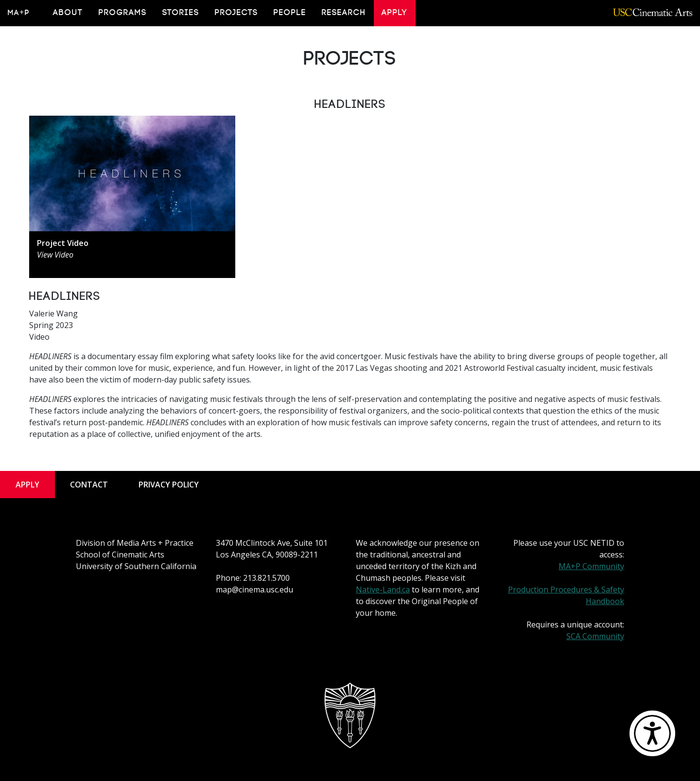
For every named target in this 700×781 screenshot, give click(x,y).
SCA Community (595, 636)
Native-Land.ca (383, 590)
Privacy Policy (169, 485)
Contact (89, 485)
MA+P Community (591, 566)
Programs (123, 13)
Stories (181, 13)
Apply (395, 13)
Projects (236, 13)
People (290, 13)
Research (344, 13)
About (68, 13)
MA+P (19, 13)
